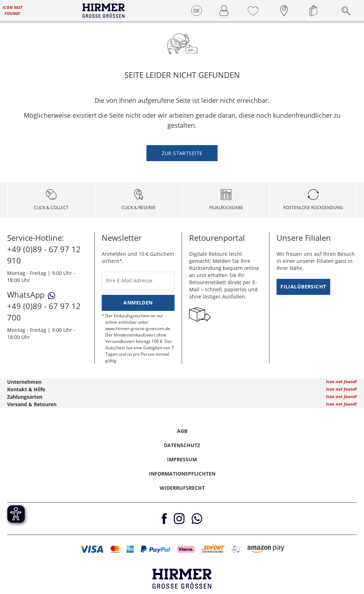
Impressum (182, 459)
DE (197, 10)
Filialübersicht (303, 287)
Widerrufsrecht (182, 488)
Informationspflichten (182, 474)
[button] (92, 549)
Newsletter (122, 238)
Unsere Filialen (304, 238)
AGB (182, 431)
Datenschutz (182, 445)
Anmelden (138, 303)
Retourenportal (217, 238)
